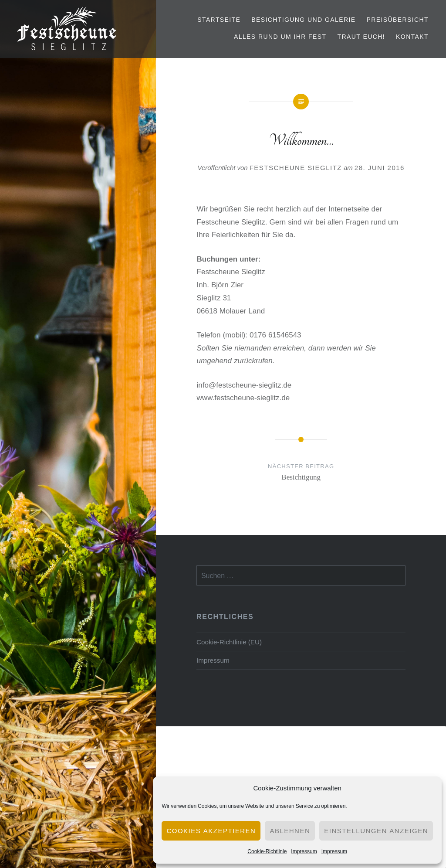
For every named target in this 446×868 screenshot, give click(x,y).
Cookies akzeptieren (211, 831)
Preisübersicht (397, 20)
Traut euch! (361, 37)
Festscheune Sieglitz (296, 168)
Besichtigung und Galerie (303, 20)
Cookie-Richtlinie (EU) (229, 642)
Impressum (304, 851)
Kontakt (412, 37)
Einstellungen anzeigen (376, 831)
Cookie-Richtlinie (267, 851)
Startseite (219, 20)
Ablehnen (290, 831)
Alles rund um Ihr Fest (280, 37)
